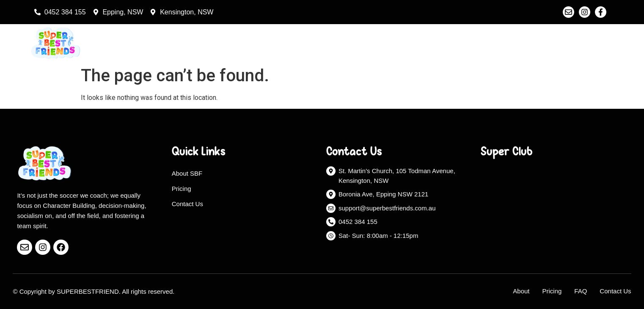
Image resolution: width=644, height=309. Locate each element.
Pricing (545, 43)
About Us (504, 43)
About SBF (187, 173)
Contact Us (589, 43)
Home (464, 43)
